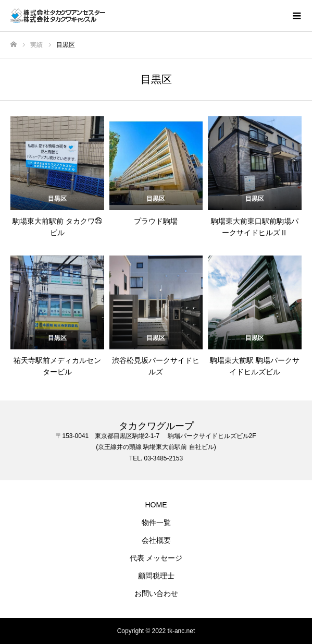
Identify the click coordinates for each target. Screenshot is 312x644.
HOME (156, 505)
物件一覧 (156, 523)
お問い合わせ (156, 593)
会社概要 (156, 540)
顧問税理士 (156, 576)
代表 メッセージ (156, 558)
